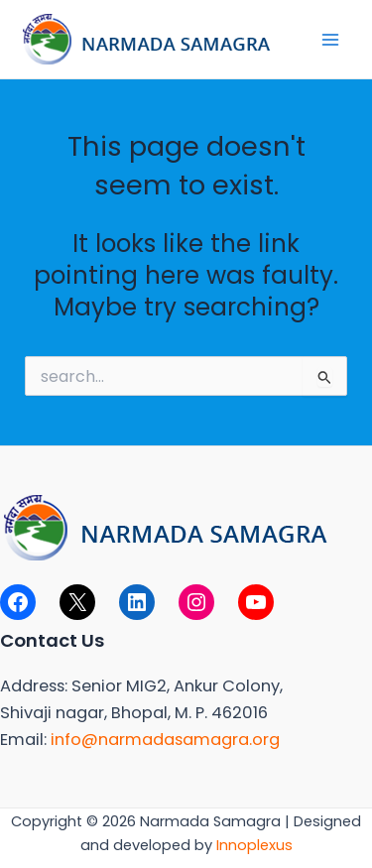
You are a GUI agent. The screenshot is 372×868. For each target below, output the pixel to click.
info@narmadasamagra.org (165, 740)
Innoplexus (254, 845)
